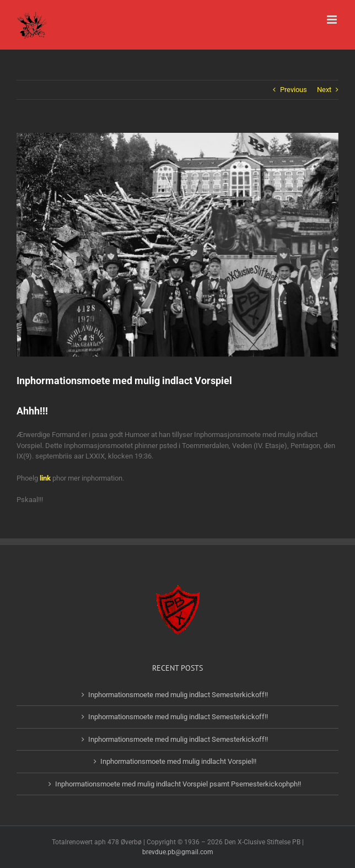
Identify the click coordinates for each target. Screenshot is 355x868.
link (45, 478)
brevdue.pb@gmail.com (178, 852)
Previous (294, 90)
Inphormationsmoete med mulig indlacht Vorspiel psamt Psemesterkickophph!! (178, 784)
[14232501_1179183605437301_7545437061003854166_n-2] (177, 245)
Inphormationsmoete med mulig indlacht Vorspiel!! (178, 761)
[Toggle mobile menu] (333, 20)
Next (324, 90)
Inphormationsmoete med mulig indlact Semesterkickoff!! (178, 695)
